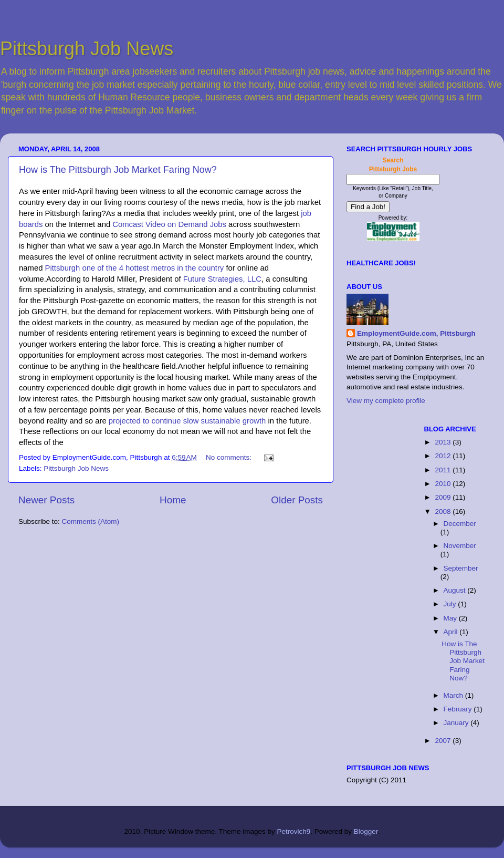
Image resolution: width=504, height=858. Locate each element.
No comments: (230, 457)
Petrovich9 (293, 831)
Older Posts (297, 500)
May (451, 618)
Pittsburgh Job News (87, 49)
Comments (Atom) (91, 521)
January (457, 723)
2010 (444, 484)
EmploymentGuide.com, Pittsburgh (416, 333)
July (451, 604)
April (452, 632)
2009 (444, 497)
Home (173, 500)
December (460, 524)
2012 (444, 456)
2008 (444, 511)
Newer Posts (46, 500)
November (460, 546)
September (461, 568)
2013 (444, 442)
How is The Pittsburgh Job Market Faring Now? (118, 170)
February (459, 709)
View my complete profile (386, 401)
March (454, 695)
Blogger (366, 831)
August (456, 590)
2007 (444, 741)
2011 (444, 470)
